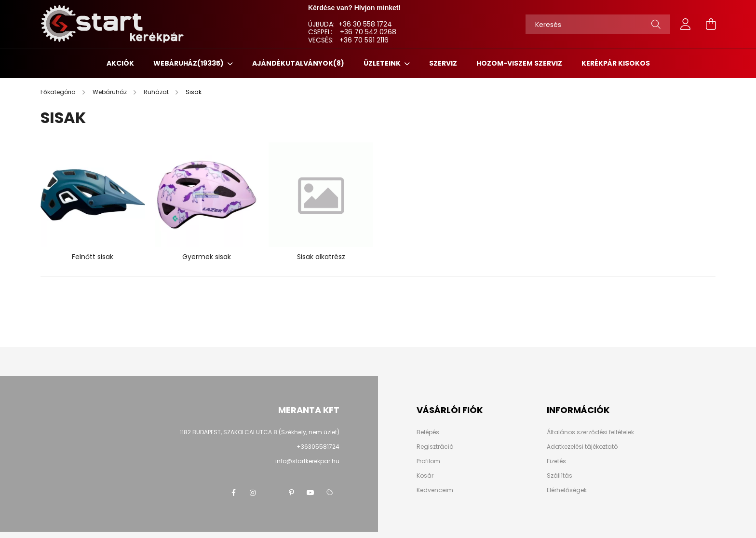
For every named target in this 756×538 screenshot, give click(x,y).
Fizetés (556, 461)
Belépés (428, 432)
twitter (272, 493)
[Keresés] (598, 24)
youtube (310, 493)
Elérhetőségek (567, 490)
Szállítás (560, 476)
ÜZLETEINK (383, 63)
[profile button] (686, 24)
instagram (253, 493)
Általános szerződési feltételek (590, 432)
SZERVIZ (443, 63)
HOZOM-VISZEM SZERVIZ (519, 63)
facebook (233, 493)
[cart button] (711, 24)
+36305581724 (318, 447)
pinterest (291, 493)
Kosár (425, 476)
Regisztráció (435, 447)
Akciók (120, 63)
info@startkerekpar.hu (307, 461)
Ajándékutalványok (298, 63)
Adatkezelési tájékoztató (582, 447)
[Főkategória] (59, 92)
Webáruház (189, 63)
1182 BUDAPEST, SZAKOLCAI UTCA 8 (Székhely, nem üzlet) (260, 432)
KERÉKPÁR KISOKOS (616, 63)
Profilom (428, 461)
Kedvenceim (435, 490)
